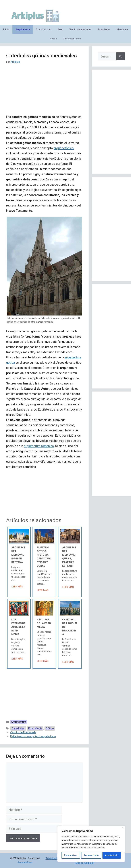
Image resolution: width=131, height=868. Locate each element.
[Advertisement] (44, 92)
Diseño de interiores (80, 29)
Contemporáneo (72, 39)
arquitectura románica (39, 446)
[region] (91, 844)
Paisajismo (104, 29)
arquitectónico (64, 148)
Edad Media (35, 728)
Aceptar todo (112, 855)
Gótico (50, 728)
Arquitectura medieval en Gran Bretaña (18, 555)
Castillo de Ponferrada (23, 732)
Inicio (6, 29)
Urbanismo (122, 29)
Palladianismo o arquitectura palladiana (33, 736)
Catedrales (18, 728)
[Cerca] (123, 827)
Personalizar (71, 855)
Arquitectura (23, 29)
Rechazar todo (91, 855)
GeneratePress (25, 862)
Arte (60, 29)
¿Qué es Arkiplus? (84, 863)
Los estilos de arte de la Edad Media (18, 627)
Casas (53, 39)
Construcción (44, 29)
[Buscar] (120, 56)
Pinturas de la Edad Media (44, 623)
